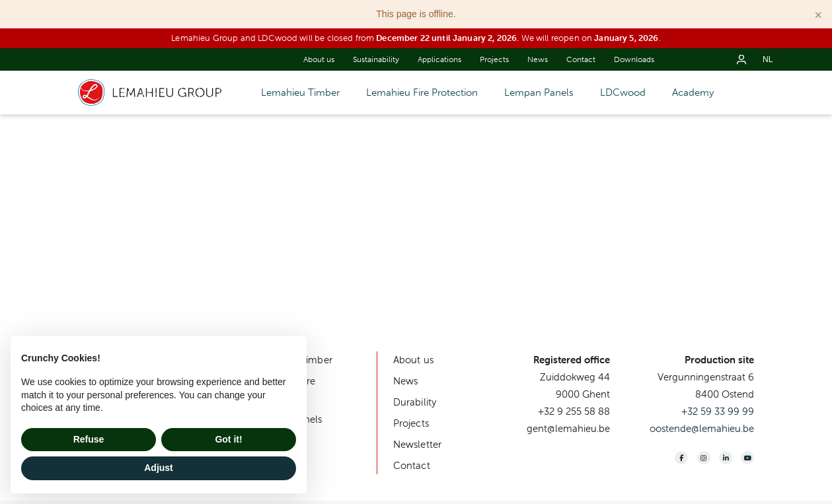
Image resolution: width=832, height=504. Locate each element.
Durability (415, 402)
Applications (439, 59)
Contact (581, 59)
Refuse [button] (89, 439)
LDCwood (623, 92)
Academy (693, 92)
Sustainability (376, 59)
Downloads (634, 59)
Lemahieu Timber (300, 92)
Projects (494, 59)
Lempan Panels (539, 92)
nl (768, 59)
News (538, 59)
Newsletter (418, 444)
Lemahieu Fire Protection (422, 92)
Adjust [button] (159, 468)
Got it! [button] (228, 439)
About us (319, 59)
